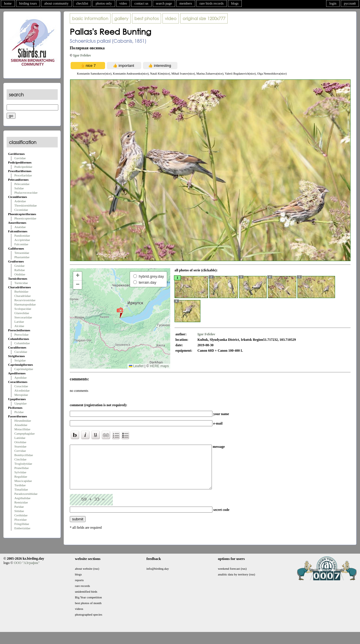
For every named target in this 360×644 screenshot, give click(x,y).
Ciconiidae (21, 210)
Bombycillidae (24, 455)
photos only (104, 3)
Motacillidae (22, 429)
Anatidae (20, 227)
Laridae (19, 322)
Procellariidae (23, 175)
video (123, 3)
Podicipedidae (23, 167)
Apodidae (21, 378)
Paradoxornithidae (26, 494)
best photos (147, 18)
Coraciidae (21, 386)
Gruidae (19, 266)
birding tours (28, 3)
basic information (90, 18)
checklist (82, 3)
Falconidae (21, 244)
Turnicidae (21, 283)
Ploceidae (21, 520)
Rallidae (20, 270)
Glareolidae (22, 313)
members (186, 3)
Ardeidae (20, 201)
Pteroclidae (21, 334)
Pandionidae (22, 236)
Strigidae (20, 360)
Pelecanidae (22, 184)
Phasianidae (22, 257)
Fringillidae (22, 524)
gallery (121, 18)
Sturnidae (20, 446)
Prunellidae (22, 468)
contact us (141, 3)
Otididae (20, 274)
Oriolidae (20, 442)
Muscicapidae (23, 481)
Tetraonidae (22, 253)
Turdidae (20, 485)
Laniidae (20, 438)
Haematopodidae (25, 304)
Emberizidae (22, 528)
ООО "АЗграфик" (27, 571)
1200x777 (204, 18)
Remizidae (21, 502)
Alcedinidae (22, 390)
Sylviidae (20, 472)
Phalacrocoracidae (26, 192)
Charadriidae (23, 296)
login (333, 3)
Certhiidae (21, 515)
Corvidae (20, 451)
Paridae (19, 507)
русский (350, 3)
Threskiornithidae (26, 205)
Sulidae (19, 188)
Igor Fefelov (82, 55)
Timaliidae (21, 489)
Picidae (19, 412)
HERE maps (159, 366)
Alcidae (19, 326)
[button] (120, 313)
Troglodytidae (23, 464)
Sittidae (19, 511)
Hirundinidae (23, 421)
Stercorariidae (23, 317)
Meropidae (21, 395)
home (8, 3)
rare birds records (212, 3)
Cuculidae (21, 352)
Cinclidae (20, 459)
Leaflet (136, 366)
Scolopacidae (23, 309)
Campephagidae (25, 433)
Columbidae (22, 343)
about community (56, 3)
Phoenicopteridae (25, 218)
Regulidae (21, 476)
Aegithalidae (22, 498)
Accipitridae (22, 240)
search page (164, 3)
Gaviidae (20, 158)
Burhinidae (21, 291)
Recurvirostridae (25, 300)
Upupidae (21, 403)
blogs (235, 3)
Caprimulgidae (24, 369)
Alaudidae (21, 425)
